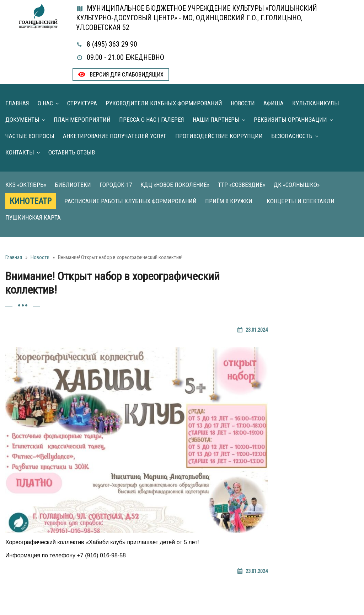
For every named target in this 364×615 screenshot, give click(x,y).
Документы (22, 120)
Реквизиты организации (290, 120)
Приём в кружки (229, 201)
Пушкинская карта (33, 217)
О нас (45, 103)
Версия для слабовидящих (121, 75)
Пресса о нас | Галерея (152, 120)
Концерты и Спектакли (301, 201)
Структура (82, 103)
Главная (17, 103)
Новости (243, 103)
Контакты (20, 152)
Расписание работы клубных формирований (130, 201)
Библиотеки (73, 185)
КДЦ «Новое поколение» (175, 185)
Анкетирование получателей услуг (115, 136)
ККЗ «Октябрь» (26, 185)
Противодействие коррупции (219, 136)
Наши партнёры (216, 120)
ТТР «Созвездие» (242, 185)
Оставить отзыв (72, 152)
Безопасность (292, 136)
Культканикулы (316, 103)
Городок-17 (116, 185)
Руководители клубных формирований (164, 103)
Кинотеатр (31, 201)
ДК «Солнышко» (297, 185)
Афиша (274, 103)
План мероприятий (82, 120)
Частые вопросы (30, 136)
